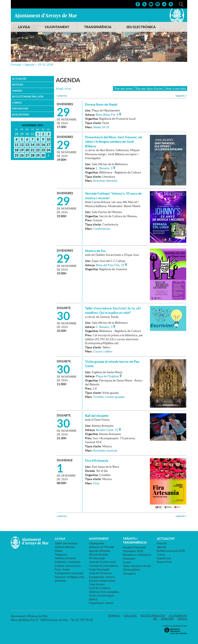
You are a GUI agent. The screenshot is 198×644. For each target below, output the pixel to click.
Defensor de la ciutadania (104, 592)
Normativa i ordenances (137, 555)
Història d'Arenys (65, 547)
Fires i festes (62, 569)
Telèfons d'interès (65, 558)
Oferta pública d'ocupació (131, 571)
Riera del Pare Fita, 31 (110, 265)
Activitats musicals (105, 450)
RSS (155, 619)
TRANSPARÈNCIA (98, 27)
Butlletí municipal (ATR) (28, 97)
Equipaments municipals (69, 573)
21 (33, 150)
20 (27, 150)
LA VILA (24, 27)
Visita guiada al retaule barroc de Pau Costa (112, 364)
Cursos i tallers (103, 351)
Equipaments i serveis (102, 577)
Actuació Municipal (134, 547)
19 (22, 150)
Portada (16, 65)
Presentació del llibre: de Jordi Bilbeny (114, 142)
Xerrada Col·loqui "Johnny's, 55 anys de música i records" (113, 196)
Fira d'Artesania (97, 460)
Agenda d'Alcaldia (99, 551)
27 (27, 155)
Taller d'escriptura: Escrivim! (113, 310)
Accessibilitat (178, 616)
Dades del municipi (66, 543)
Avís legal (130, 616)
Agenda (29, 65)
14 (33, 145)
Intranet (114, 616)
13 (27, 145)
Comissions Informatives (103, 566)
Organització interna (101, 603)
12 (22, 145)
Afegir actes (64, 89)
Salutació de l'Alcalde (101, 547)
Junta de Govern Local (102, 562)
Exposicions (20, 109)
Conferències (102, 229)
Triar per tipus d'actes (149, 88)
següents (181, 96)
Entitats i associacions (68, 566)
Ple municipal (97, 558)
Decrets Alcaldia (98, 554)
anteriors (62, 96)
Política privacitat (153, 616)
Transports (61, 554)
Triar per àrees (123, 88)
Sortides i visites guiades (109, 397)
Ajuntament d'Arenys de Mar (46, 16)
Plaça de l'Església (107, 376)
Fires (96, 483)
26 (22, 155)
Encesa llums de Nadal (101, 104)
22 (38, 150)
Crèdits (182, 619)
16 (43, 145)
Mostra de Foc (96, 251)
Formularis (129, 558)
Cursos (17, 103)
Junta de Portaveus (100, 573)
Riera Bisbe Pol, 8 (107, 114)
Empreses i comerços (67, 562)
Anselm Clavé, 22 (107, 430)
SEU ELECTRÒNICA (141, 27)
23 (43, 150)
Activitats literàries (105, 181)
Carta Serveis (97, 584)
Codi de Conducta (100, 588)
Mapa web (167, 619)
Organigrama (97, 543)
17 (48, 145)
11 (17, 145)
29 (38, 155)
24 (48, 150)
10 (48, 139)
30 (43, 155)
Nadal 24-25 (101, 127)
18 (17, 150)
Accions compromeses (102, 581)
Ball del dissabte (97, 416)
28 (33, 155)
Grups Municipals (99, 569)
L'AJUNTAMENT (57, 27)
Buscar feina (21, 115)
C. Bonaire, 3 (104, 168)
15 (38, 145)
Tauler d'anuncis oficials (137, 566)
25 (17, 155)
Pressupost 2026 (133, 551)
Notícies (18, 85)
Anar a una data (176, 88)
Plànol (59, 551)
